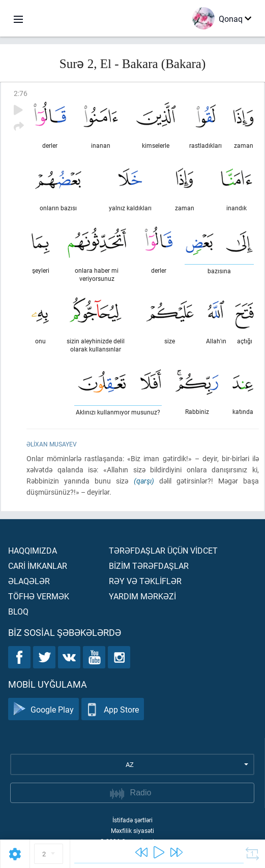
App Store (113, 709)
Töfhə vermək (39, 596)
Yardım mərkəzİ (142, 596)
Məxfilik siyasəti (132, 830)
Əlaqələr (29, 581)
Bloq (18, 611)
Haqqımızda (33, 550)
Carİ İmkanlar (38, 566)
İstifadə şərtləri (132, 820)
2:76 (21, 93)
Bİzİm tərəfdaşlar (149, 566)
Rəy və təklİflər (145, 581)
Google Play (43, 709)
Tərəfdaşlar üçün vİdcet (163, 550)
